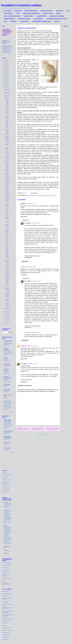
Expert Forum (7, 510)
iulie (6, 314)
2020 (5, 72)
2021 (5, 70)
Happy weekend (6, 632)
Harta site (57, 21)
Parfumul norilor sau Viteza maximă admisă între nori (7, 114)
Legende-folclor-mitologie (57, 16)
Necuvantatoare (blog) (31, 11)
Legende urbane (29, 16)
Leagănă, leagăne (8, 432)
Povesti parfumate (6, 628)
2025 (5, 62)
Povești (58, 13)
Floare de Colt (7, 401)
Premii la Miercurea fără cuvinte (7, 295)
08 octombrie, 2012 (31, 204)
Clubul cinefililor (6, 621)
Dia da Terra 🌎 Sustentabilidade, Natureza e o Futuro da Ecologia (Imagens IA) (8, 424)
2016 (5, 80)
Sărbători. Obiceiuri (9, 19)
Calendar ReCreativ (7, 604)
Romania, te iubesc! (7, 480)
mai (6, 317)
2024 (5, 64)
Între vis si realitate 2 (6, 349)
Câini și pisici (59, 11)
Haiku (5, 444)
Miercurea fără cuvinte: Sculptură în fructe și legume (7, 204)
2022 (5, 68)
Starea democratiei (7, 565)
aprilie (7, 319)
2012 (5, 87)
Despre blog (18, 11)
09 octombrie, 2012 (34, 333)
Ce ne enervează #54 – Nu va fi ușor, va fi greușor (8, 505)
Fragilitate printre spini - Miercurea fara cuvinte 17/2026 (8, 352)
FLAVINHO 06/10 (7, 449)
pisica (55, 195)
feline (29, 195)
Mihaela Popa (5, 568)
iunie (6, 315)
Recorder (4, 473)
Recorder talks (6, 486)
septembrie (8, 308)
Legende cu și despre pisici (7, 226)
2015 (5, 82)
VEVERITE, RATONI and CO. (8, 377)
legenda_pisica (35, 195)
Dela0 (5, 525)
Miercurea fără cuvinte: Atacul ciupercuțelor (7, 279)
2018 (5, 76)
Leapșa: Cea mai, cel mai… (7, 213)
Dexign (4, 581)
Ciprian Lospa (5, 477)
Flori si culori (5, 623)
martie (7, 321)
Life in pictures (6, 639)
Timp (5, 21)
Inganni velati (7, 384)
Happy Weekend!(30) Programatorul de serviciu (7, 177)
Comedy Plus (7, 364)
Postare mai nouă (23, 429)
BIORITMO (6, 385)
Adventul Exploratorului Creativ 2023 (7, 608)
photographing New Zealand (7, 437)
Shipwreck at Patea (8, 439)
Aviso (5, 397)
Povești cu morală (48, 13)
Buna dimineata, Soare (7, 630)
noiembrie (7, 92)
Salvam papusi (6, 602)
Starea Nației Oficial (7, 475)
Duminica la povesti (7, 635)
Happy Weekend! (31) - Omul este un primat (7, 151)
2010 (5, 324)
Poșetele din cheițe (7, 170)
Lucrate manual (24, 21)
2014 (5, 84)
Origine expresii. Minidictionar (31, 13)
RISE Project (5, 493)
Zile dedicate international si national (57, 19)
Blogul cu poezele (8, 431)
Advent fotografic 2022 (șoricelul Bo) (7, 615)
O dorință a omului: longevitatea (7, 271)
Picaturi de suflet (8, 341)
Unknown (23, 346)
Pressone (6, 550)
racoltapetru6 (7, 443)
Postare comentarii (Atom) (42, 435)
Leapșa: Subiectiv (7, 285)
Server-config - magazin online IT (6, 584)
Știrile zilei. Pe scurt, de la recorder (7, 483)
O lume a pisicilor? (7, 158)
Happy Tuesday (7, 365)
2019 (5, 74)
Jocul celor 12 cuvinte (7, 618)
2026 (5, 60)
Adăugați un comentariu (25, 386)
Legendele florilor (41, 16)
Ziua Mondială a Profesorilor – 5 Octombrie (7, 241)
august (7, 312)
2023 (5, 66)
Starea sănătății (6, 488)
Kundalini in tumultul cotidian (21, 5)
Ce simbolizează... (38, 19)
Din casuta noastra (6, 370)
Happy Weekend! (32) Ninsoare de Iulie (7, 124)
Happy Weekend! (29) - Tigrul (7, 232)
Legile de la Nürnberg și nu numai (6, 42)
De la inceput (8, 11)
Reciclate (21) (7, 391)
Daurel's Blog (7, 390)
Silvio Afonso (7, 448)
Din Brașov (13, 21)
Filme (18, 13)
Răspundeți (24, 217)
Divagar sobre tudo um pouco (7, 420)
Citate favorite (5, 591)
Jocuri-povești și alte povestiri (12, 16)
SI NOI (5, 357)
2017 (5, 78)
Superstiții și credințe (24, 19)
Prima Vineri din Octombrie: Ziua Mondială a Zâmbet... (7, 253)
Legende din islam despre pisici (7, 185)
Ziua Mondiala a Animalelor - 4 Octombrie (7, 264)
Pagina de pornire (38, 429)
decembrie (7, 89)
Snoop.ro (6, 553)
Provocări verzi (6, 596)
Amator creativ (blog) (46, 11)
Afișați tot (11, 412)
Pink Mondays (5, 637)
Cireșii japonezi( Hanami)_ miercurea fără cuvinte (8, 343)
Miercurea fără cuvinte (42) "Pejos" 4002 (7, 164)
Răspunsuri (26, 220)
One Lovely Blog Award (7, 304)
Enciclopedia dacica (7, 563)
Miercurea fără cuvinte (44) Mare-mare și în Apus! (7, 103)
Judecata (7, 190)
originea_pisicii (49, 195)
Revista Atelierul (6, 570)
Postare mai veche (53, 429)
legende (42, 195)
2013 (5, 86)
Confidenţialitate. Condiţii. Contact (41, 21)
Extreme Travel (6, 572)
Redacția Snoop (6, 490)
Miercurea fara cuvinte (7, 578)
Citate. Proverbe (8, 13)
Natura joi (4, 625)
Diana (26, 223)
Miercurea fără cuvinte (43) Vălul (7, 132)
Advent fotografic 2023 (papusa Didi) (7, 612)
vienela (23, 267)
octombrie (7, 96)
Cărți (68, 11)
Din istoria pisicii (7, 300)
